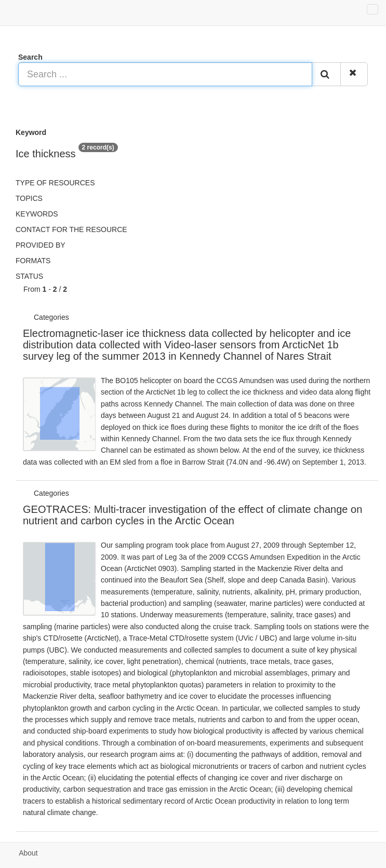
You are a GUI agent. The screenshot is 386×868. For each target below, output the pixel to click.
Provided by (41, 245)
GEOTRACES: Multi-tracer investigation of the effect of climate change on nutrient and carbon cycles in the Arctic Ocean (192, 515)
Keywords (37, 214)
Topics (29, 198)
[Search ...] (165, 74)
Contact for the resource (71, 229)
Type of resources (55, 183)
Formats (33, 261)
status (29, 276)
